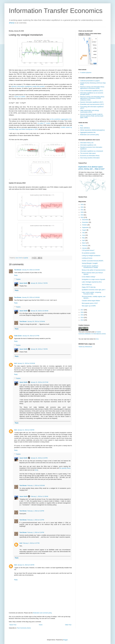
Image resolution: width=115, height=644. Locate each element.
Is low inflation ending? (89, 277)
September (86, 228)
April (84, 240)
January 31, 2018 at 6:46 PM (26, 565)
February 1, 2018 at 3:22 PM (36, 520)
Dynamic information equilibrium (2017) (92, 102)
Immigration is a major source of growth (93, 279)
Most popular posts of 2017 (90, 303)
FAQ (81, 126)
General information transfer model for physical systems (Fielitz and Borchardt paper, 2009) (92, 116)
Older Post (68, 625)
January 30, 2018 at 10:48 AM (39, 311)
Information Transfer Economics (56, 11)
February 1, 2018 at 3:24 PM (36, 532)
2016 (82, 312)
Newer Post (13, 625)
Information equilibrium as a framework (92, 151)
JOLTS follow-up (87, 285)
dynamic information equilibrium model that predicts (28, 86)
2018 (82, 217)
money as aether (20, 97)
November (85, 222)
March (84, 243)
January (85, 248)
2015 (82, 315)
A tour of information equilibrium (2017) (92, 91)
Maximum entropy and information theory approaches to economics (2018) (92, 88)
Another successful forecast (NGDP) (92, 261)
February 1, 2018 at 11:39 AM (39, 496)
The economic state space (88, 153)
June (84, 235)
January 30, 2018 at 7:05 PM (39, 283)
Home (41, 625)
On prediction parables (89, 253)
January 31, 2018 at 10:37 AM (39, 382)
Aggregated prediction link (88, 132)
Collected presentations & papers (90, 81)
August (84, 230)
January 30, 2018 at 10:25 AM (31, 270)
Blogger (65, 640)
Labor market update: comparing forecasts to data (91, 293)
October (85, 225)
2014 (82, 318)
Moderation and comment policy (42, 613)
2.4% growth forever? (88, 250)
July (84, 233)
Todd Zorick (18, 336)
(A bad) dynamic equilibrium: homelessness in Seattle (90, 267)
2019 (82, 215)
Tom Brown (18, 270)
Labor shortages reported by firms (92, 282)
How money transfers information (90, 158)
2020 (82, 212)
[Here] (12, 23)
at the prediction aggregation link (61, 119)
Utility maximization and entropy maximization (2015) (90, 111)
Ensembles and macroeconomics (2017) (92, 104)
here (36, 470)
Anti (15, 363)
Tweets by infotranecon (85, 347)
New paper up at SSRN (89, 306)
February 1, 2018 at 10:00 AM (36, 486)
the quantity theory (65, 468)
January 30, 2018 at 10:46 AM (31, 297)
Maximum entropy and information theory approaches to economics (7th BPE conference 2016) (92, 98)
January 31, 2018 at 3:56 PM (26, 430)
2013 (82, 320)
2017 (82, 310)
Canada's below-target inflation (91, 301)
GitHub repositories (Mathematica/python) (92, 130)
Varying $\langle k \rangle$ (90, 263)
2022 (82, 207)
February (85, 246)
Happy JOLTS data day (89, 287)
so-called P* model (44, 123)
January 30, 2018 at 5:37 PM (31, 336)
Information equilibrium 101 (88, 145)
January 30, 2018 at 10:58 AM (36, 322)
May (84, 238)
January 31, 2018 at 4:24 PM (39, 458)
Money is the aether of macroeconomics (94, 270)
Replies (18, 279)
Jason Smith (23, 283)
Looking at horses (87, 258)
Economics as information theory (90, 156)
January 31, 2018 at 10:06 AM (26, 363)
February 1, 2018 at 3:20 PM (36, 511)
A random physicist (86, 73)
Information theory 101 (87, 143)
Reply (16, 275)
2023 (82, 205)
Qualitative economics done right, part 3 (93, 290)
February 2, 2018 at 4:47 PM (31, 543)
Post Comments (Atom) (24, 628)
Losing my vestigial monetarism (91, 256)
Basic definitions (85, 128)
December (85, 220)
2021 (82, 210)
